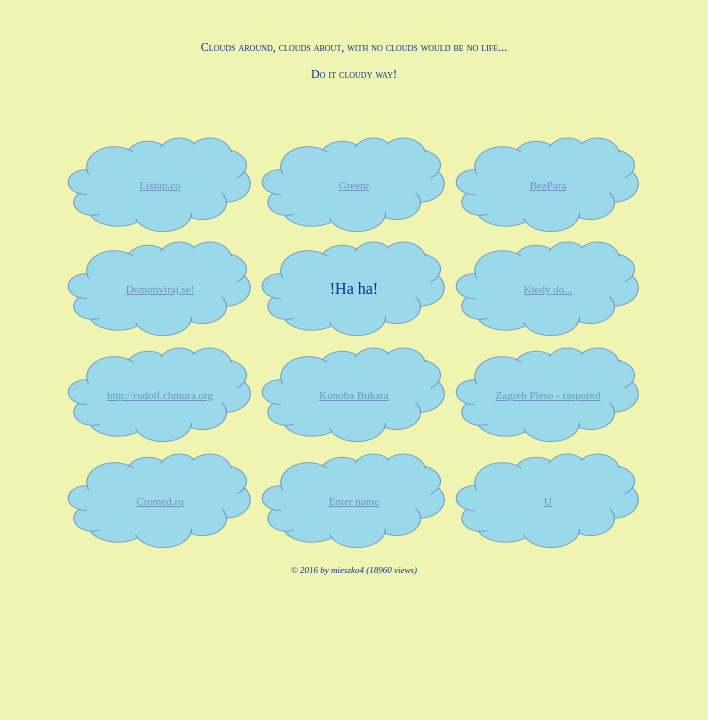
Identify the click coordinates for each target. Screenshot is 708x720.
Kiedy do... (548, 289)
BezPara (548, 185)
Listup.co (159, 185)
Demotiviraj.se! (160, 289)
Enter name (354, 501)
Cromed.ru (159, 501)
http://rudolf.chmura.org (160, 395)
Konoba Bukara (353, 395)
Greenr (354, 185)
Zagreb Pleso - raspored (548, 395)
